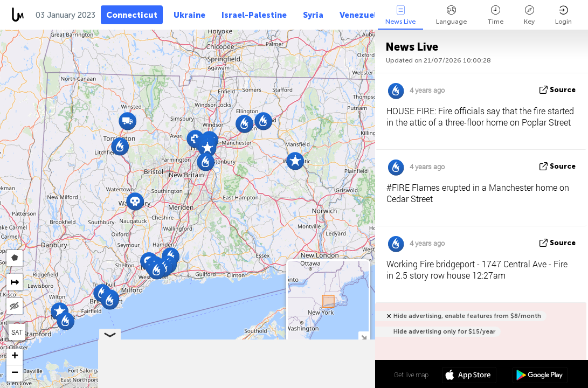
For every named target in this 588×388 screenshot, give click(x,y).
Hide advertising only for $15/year (444, 332)
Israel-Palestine (254, 15)
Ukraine (189, 15)
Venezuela (361, 15)
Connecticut (132, 15)
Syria (313, 15)
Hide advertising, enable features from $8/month (467, 316)
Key (529, 15)
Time (495, 15)
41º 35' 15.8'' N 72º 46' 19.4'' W (332, 375)
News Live (400, 15)
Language (451, 15)
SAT (17, 332)
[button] (206, 162)
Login (563, 15)
